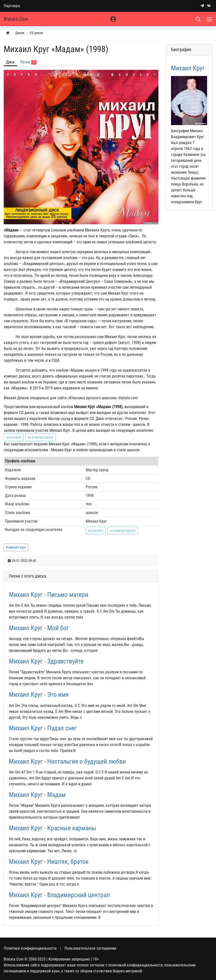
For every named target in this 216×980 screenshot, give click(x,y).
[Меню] (210, 19)
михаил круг (17, 547)
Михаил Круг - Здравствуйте (46, 661)
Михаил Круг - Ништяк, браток (49, 862)
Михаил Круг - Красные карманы (53, 828)
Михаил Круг (188, 68)
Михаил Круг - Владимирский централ (59, 895)
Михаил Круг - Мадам (37, 795)
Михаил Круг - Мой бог (39, 628)
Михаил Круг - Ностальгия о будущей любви (67, 761)
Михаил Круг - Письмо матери (49, 595)
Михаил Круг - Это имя (39, 695)
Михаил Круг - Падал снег (43, 728)
